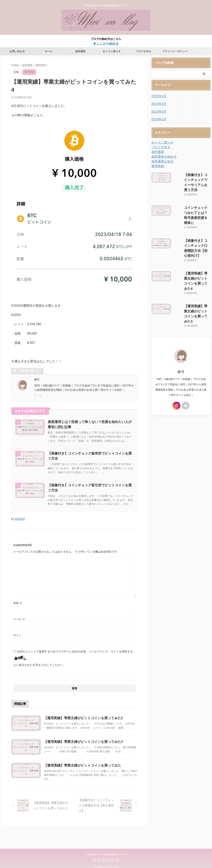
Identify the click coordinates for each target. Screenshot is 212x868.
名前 (18, 611)
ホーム (49, 51)
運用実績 (20, 527)
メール (19, 627)
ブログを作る (144, 51)
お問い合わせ (17, 51)
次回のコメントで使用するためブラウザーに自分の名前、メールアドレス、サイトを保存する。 (76, 659)
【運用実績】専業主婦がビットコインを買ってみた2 (91, 726)
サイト (17, 643)
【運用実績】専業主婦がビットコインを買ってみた (92, 783)
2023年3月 (158, 112)
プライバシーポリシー (175, 51)
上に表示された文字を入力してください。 (39, 673)
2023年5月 (158, 96)
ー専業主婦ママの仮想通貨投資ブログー (106, 855)
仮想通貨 (80, 51)
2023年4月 (158, 104)
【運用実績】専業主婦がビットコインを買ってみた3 (91, 755)
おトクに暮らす (112, 51)
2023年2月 (158, 119)
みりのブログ (106, 861)
